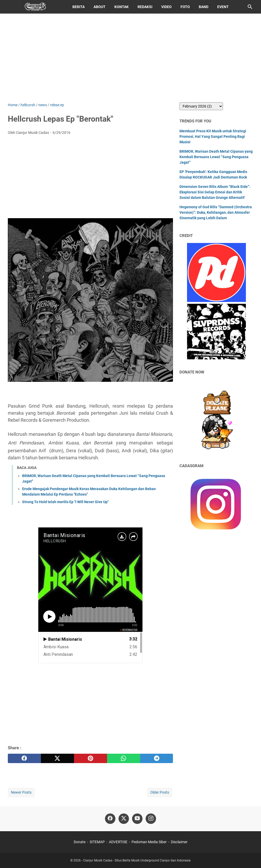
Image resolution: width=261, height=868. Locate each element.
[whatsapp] (124, 758)
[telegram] (157, 758)
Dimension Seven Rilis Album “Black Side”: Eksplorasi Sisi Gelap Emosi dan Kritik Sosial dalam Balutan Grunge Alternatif (215, 192)
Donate (80, 842)
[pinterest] (91, 758)
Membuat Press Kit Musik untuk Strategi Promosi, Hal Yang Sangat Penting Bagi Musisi (213, 136)
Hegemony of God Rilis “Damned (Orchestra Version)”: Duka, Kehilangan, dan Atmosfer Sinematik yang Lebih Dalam (216, 212)
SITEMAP (97, 842)
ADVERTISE (118, 842)
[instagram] (151, 819)
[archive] (201, 106)
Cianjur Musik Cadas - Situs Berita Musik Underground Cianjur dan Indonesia (137, 860)
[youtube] (137, 819)
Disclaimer (179, 842)
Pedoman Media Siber (149, 842)
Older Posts (160, 792)
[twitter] (57, 758)
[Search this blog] (250, 7)
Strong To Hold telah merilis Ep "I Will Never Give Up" (65, 502)
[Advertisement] (130, 58)
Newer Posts (21, 792)
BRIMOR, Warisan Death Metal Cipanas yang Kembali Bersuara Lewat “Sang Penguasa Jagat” (216, 157)
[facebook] (24, 758)
